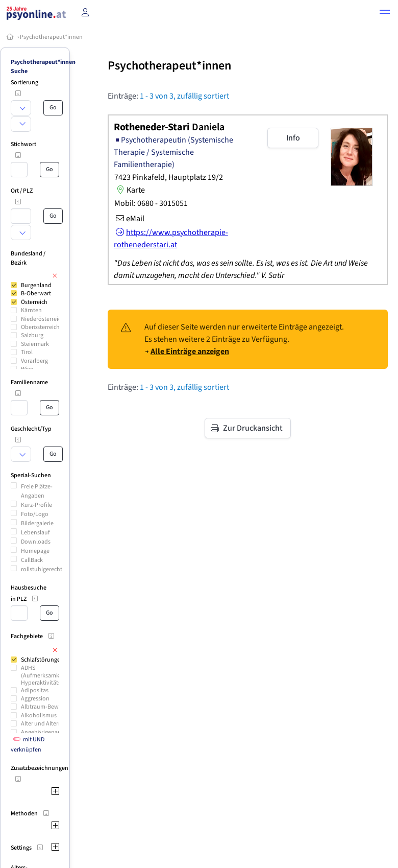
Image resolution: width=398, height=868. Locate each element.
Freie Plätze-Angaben (37, 491)
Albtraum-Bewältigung (51, 707)
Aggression (35, 699)
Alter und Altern (41, 724)
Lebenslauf (35, 533)
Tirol (27, 352)
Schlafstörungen (42, 660)
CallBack (32, 560)
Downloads (36, 542)
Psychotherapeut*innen (51, 37)
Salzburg (32, 335)
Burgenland (36, 285)
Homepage (35, 551)
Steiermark (35, 344)
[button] (385, 13)
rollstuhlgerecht (42, 569)
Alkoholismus (39, 715)
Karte (130, 190)
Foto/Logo (35, 514)
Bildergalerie (37, 523)
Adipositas (35, 690)
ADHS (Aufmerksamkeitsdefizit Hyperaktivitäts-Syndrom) (55, 675)
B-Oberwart (36, 294)
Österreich (34, 302)
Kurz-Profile (36, 505)
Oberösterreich (40, 327)
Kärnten (31, 310)
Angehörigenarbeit (45, 732)
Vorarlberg (34, 361)
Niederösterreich (43, 319)
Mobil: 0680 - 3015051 (151, 203)
